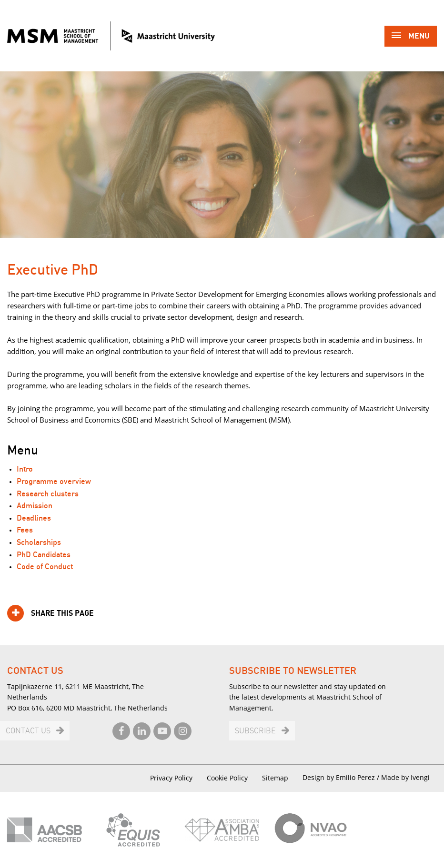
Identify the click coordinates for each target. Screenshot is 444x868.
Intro (25, 469)
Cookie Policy (227, 778)
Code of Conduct (45, 567)
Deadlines (34, 518)
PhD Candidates (44, 555)
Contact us (28, 731)
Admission (35, 506)
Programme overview (54, 482)
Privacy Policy (171, 778)
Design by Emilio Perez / (342, 777)
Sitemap (275, 778)
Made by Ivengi (405, 777)
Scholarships (39, 543)
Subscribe (255, 731)
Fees (25, 530)
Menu (411, 37)
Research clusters (48, 494)
